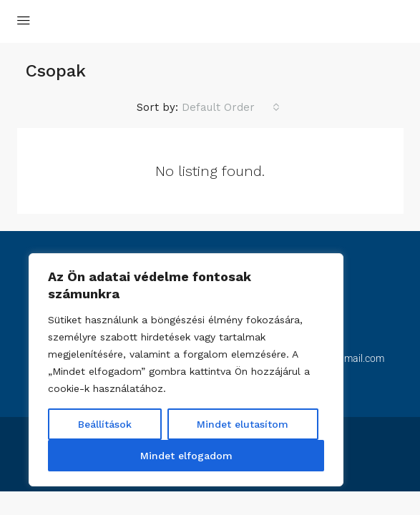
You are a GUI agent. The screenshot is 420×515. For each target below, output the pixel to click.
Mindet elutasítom (243, 424)
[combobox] (231, 107)
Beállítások (105, 424)
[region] (186, 370)
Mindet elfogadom (186, 456)
